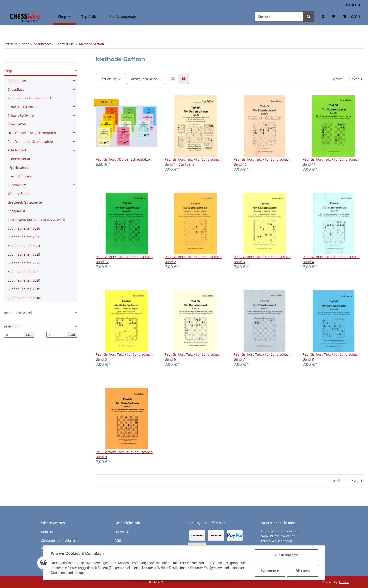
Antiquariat (16, 211)
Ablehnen (303, 570)
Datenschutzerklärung (67, 573)
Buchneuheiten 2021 (24, 272)
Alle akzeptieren (286, 555)
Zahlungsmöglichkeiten (59, 540)
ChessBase (16, 89)
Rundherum (17, 185)
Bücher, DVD (17, 81)
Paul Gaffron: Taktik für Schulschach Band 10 (262, 162)
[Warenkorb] (352, 17)
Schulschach (17, 150)
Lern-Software (20, 176)
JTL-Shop (344, 582)
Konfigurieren (270, 570)
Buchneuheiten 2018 (24, 298)
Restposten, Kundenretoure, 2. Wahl (36, 220)
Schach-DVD (17, 124)
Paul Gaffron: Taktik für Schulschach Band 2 (193, 259)
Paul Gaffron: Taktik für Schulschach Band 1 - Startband (193, 162)
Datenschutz (124, 532)
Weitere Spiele (19, 194)
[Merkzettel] (333, 17)
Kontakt (47, 532)
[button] (323, 17)
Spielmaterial (20, 168)
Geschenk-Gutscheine (25, 202)
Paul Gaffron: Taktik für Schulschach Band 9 (124, 454)
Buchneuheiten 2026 (24, 228)
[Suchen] (279, 17)
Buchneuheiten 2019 (24, 289)
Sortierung (108, 79)
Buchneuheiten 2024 (24, 246)
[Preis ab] (14, 335)
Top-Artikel (90, 17)
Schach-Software (21, 115)
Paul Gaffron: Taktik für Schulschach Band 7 (262, 357)
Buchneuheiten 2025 (24, 237)
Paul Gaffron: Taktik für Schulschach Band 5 (124, 357)
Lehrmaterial (20, 159)
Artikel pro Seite (144, 79)
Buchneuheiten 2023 (24, 254)
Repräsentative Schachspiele (30, 141)
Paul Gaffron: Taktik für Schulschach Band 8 (331, 357)
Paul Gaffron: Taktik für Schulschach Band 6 (193, 357)
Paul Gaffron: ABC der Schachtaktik (123, 159)
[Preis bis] (57, 335)
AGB (118, 540)
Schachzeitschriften (23, 107)
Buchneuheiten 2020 (24, 280)
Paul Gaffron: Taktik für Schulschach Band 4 (331, 259)
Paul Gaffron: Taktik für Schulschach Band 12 (124, 259)
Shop (8, 71)
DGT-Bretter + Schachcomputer (32, 133)
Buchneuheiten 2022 (24, 263)
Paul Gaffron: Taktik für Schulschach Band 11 (331, 162)
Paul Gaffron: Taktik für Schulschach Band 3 (262, 259)
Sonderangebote (123, 17)
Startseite (353, 4)
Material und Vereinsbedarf (29, 98)
